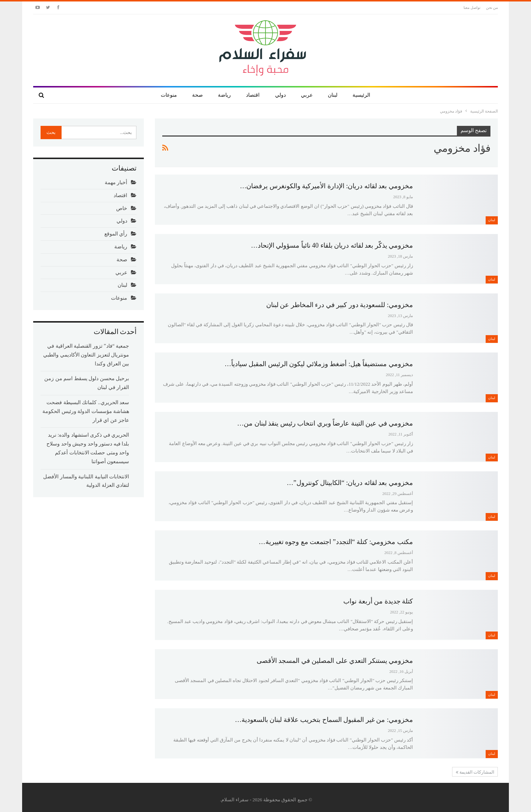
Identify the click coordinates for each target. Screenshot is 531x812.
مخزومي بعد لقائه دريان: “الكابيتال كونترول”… (350, 483)
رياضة (224, 95)
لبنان (333, 95)
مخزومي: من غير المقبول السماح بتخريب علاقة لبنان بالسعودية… (324, 720)
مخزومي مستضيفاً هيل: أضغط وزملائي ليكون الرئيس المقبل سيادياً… (319, 364)
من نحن (492, 8)
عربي (307, 95)
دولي (280, 95)
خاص (122, 208)
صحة (197, 95)
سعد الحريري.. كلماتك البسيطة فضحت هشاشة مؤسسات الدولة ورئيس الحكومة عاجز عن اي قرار (86, 411)
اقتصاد (253, 95)
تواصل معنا (472, 8)
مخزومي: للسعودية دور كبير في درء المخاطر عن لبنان (340, 305)
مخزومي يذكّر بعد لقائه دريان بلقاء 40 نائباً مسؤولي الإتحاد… (332, 245)
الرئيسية (361, 95)
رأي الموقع (116, 234)
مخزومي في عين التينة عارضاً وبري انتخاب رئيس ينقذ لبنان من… (325, 423)
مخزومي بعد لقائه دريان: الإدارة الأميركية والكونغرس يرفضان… (326, 186)
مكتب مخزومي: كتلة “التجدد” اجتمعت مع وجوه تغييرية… (336, 542)
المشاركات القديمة (475, 772)
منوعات (169, 95)
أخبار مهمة (116, 183)
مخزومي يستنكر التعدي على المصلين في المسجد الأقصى (335, 661)
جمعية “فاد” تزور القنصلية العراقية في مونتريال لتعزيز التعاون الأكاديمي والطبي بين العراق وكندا (86, 355)
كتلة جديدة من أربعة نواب (378, 601)
